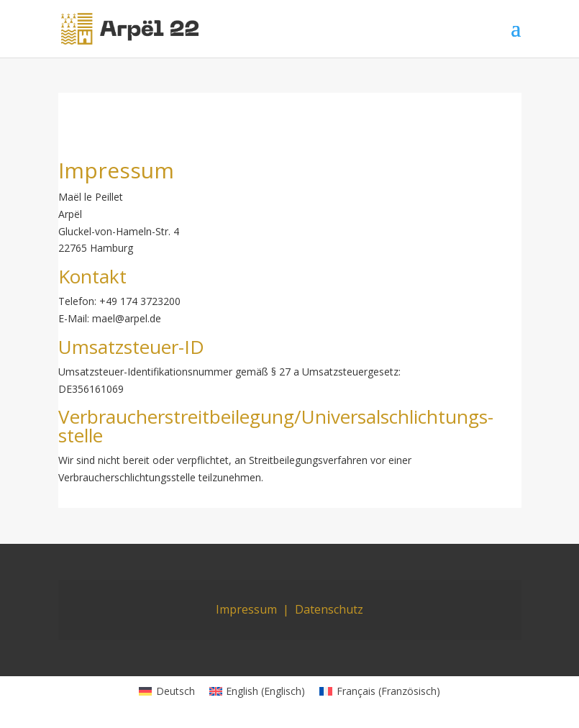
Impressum (246, 609)
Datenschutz (329, 609)
